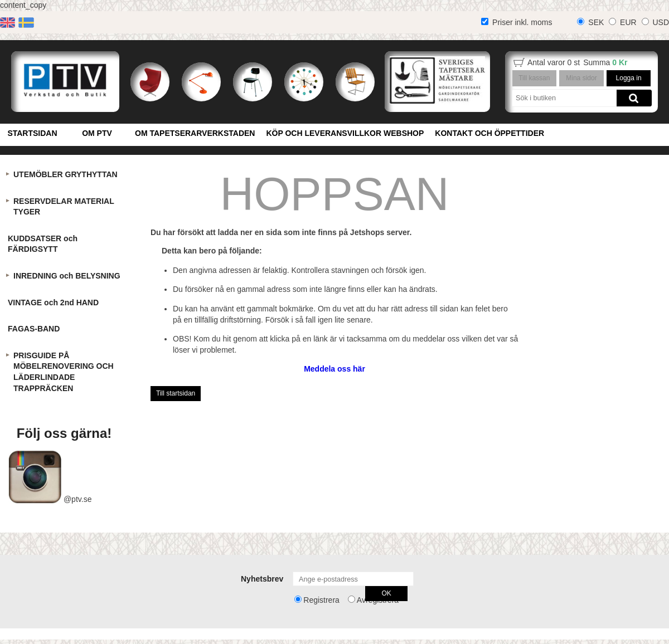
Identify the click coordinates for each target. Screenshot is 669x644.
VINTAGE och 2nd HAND (53, 303)
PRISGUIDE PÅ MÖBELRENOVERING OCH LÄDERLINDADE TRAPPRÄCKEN (64, 372)
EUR (628, 22)
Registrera (321, 600)
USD (661, 22)
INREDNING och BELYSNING (67, 276)
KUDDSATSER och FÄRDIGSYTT (43, 244)
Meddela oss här (334, 369)
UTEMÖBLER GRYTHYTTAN (66, 174)
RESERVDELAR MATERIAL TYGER (64, 207)
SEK (596, 22)
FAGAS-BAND (34, 329)
